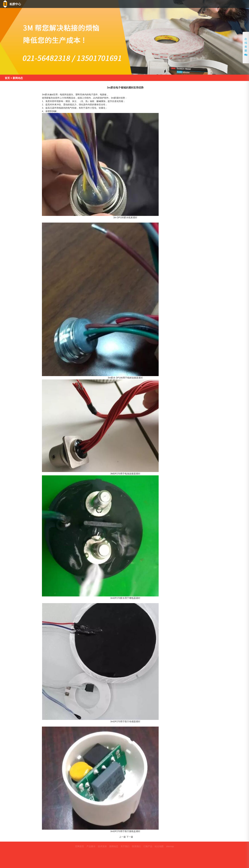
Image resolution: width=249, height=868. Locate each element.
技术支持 (171, 5)
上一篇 (122, 837)
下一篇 (130, 837)
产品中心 (151, 5)
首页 (134, 5)
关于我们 (212, 5)
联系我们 (235, 5)
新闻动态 (191, 5)
